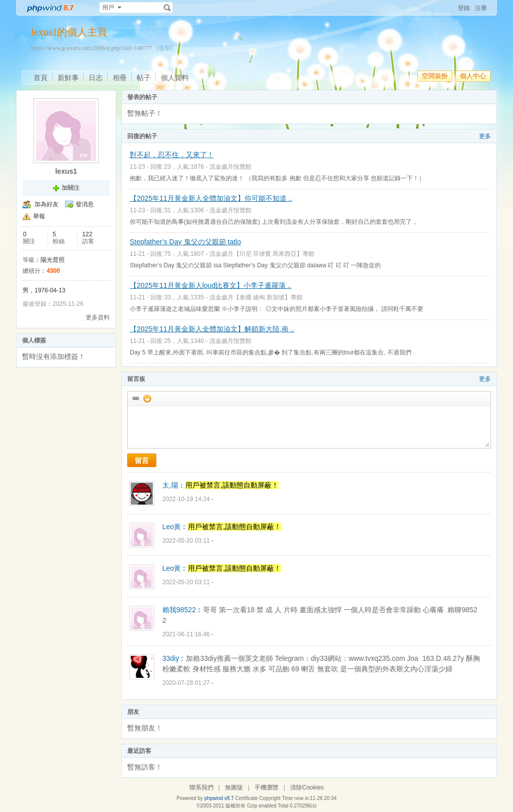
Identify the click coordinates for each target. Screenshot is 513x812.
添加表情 (147, 398)
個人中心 (473, 76)
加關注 (71, 188)
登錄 (464, 8)
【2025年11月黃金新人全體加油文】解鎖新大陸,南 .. (212, 329)
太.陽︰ (174, 485)
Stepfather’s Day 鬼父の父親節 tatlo (185, 242)
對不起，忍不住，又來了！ (172, 155)
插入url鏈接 (135, 398)
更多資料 (98, 317)
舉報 (39, 216)
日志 (96, 78)
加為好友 (47, 204)
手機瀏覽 (267, 787)
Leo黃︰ (175, 527)
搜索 (167, 8)
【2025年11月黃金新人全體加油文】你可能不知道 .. (211, 198)
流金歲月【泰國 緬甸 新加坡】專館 (256, 297)
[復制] (165, 48)
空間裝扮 (435, 76)
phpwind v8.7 (219, 798)
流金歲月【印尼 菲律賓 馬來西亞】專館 (262, 254)
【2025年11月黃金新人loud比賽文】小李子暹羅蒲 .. (211, 285)
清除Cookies (307, 787)
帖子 (144, 78)
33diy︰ (174, 658)
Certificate (246, 798)
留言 (142, 461)
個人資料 (175, 78)
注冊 (481, 8)
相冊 (120, 78)
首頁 (41, 78)
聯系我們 (201, 787)
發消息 (85, 204)
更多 (485, 136)
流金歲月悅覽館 (230, 167)
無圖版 (234, 787)
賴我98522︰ (183, 610)
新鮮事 (68, 78)
